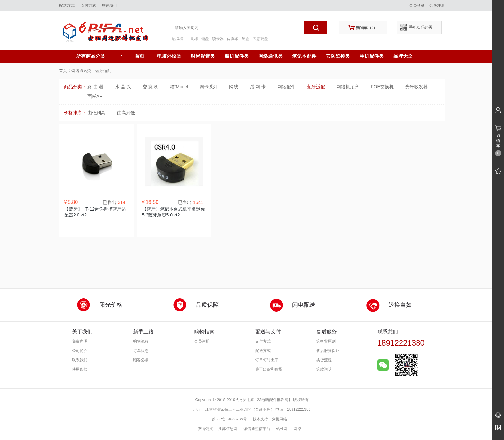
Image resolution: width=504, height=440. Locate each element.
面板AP (95, 96)
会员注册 (437, 5)
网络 (298, 429)
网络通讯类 (270, 56)
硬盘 (246, 39)
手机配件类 (372, 56)
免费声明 (80, 341)
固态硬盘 (260, 39)
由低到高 (96, 113)
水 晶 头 (123, 87)
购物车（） (363, 28)
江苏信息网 (228, 429)
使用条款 (80, 369)
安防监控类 (338, 56)
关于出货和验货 (269, 369)
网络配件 (286, 87)
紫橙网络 (280, 419)
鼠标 (194, 39)
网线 (234, 87)
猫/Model (179, 87)
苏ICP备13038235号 (229, 419)
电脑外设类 (169, 56)
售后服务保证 (328, 351)
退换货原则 (326, 341)
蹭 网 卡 (258, 87)
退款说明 (324, 369)
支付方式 (88, 5)
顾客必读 (141, 360)
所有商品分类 (99, 56)
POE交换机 (382, 87)
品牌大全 (403, 56)
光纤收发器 (417, 87)
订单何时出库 (267, 360)
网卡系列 (209, 87)
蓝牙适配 (316, 87)
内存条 (233, 39)
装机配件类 (237, 56)
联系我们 (110, 5)
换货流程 (324, 360)
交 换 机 (151, 87)
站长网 (282, 429)
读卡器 (218, 39)
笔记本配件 (304, 56)
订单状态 (141, 351)
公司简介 (80, 351)
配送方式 (67, 5)
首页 (139, 56)
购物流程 (141, 341)
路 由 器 (95, 87)
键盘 (205, 39)
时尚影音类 (203, 56)
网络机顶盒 (348, 87)
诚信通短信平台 (257, 429)
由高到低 (126, 113)
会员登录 (417, 5)
